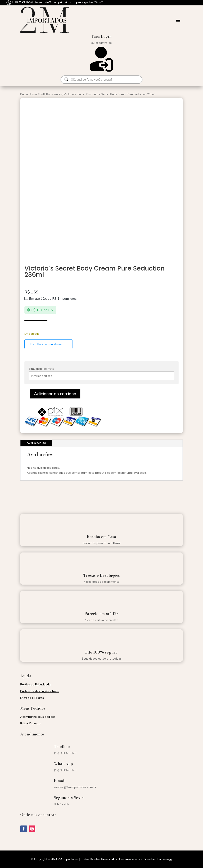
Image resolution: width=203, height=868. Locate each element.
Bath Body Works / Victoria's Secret (62, 94)
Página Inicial (29, 94)
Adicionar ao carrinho (55, 394)
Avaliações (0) (36, 443)
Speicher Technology (158, 859)
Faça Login (102, 36)
